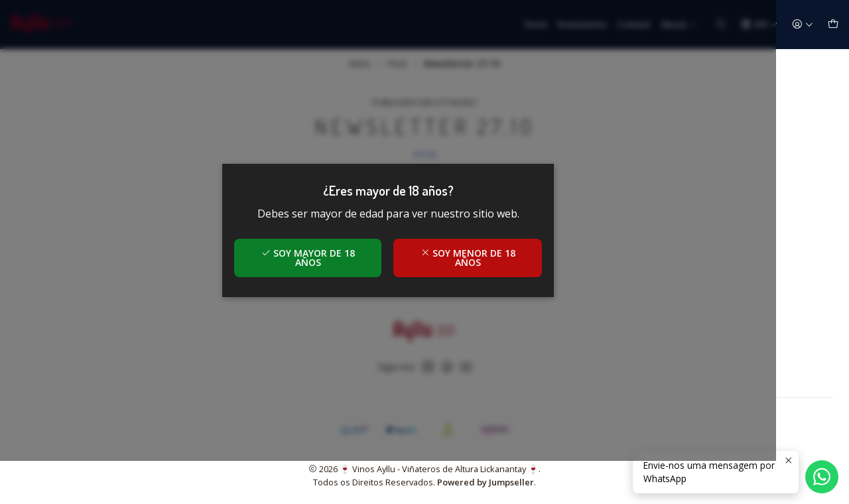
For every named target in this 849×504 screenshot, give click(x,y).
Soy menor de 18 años (504, 280)
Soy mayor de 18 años (345, 280)
